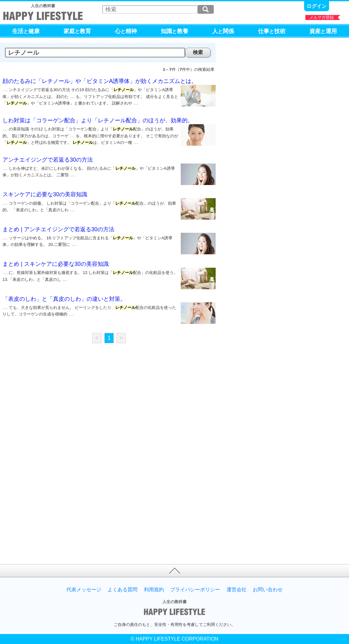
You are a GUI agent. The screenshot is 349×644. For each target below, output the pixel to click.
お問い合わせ (268, 590)
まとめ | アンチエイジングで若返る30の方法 (58, 226)
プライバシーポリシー (195, 590)
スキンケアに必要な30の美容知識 (45, 191)
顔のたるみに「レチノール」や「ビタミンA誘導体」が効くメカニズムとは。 (100, 81)
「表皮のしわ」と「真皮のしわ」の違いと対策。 (64, 295)
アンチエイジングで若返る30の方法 (48, 156)
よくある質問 (122, 590)
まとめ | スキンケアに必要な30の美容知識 (56, 260)
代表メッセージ (84, 590)
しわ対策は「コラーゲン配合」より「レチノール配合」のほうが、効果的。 (98, 119)
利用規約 (154, 590)
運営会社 (237, 590)
